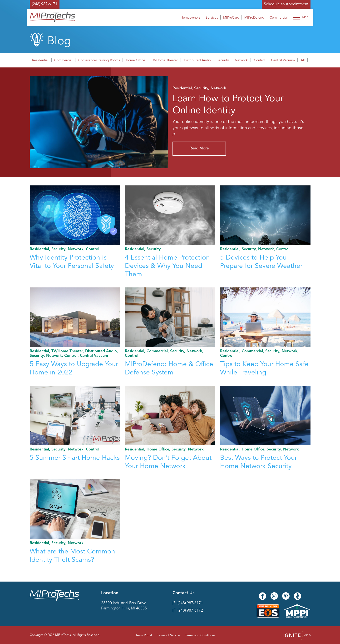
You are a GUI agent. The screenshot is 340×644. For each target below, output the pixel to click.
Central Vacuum (283, 60)
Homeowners (190, 18)
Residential (40, 60)
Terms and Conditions (200, 636)
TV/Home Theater (165, 60)
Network (241, 60)
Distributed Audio (197, 60)
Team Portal (144, 636)
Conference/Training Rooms (99, 60)
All (303, 60)
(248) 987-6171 (45, 4)
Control (259, 60)
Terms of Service (168, 636)
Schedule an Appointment (286, 4)
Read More (199, 148)
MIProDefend (254, 18)
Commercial (278, 18)
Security (223, 60)
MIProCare (231, 18)
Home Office (136, 60)
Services (212, 18)
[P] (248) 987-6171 (188, 603)
